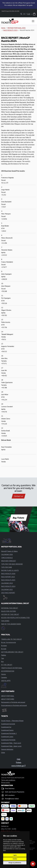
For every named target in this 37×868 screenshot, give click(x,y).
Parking (4, 655)
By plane (4, 646)
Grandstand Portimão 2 (9, 733)
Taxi (3, 658)
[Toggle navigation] (33, 21)
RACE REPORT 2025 (8, 577)
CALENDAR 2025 (7, 589)
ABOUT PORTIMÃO (8, 699)
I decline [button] (15, 859)
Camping (4, 677)
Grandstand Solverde (8, 724)
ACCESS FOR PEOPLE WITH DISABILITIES (15, 618)
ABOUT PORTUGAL (8, 696)
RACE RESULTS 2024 (10, 30)
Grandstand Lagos (7, 737)
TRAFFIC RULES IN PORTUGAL (12, 668)
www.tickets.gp (18, 766)
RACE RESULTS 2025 (8, 580)
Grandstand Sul (6, 727)
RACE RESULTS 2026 (8, 574)
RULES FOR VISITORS (9, 611)
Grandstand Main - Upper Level (11, 746)
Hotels (4, 674)
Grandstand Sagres (7, 730)
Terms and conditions (8, 780)
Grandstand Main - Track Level (11, 743)
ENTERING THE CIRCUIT (10, 608)
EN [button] (24, 14)
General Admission (7, 749)
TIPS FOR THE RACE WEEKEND (12, 564)
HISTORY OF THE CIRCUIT (10, 614)
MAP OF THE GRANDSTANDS (11, 624)
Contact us (19, 496)
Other (3, 752)
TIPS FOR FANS (7, 567)
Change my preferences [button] (15, 863)
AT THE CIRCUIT (7, 665)
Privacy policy (6, 782)
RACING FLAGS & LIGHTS (10, 570)
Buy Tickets (18, 518)
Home (3, 28)
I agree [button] (15, 855)
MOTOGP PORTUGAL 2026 (16, 28)
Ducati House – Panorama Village (12, 721)
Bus (2, 661)
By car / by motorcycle (9, 642)
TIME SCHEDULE (7, 558)
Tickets (18, 762)
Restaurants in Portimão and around (13, 702)
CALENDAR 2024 (7, 583)
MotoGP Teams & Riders (9, 551)
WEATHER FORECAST (9, 561)
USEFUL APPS (6, 681)
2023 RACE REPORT (8, 593)
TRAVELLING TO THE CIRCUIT (11, 639)
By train (4, 649)
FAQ (19, 759)
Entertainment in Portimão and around (14, 705)
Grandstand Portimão (8, 740)
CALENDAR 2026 (7, 554)
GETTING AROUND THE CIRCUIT (12, 652)
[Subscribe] (33, 864)
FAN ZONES (5, 621)
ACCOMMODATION (8, 671)
